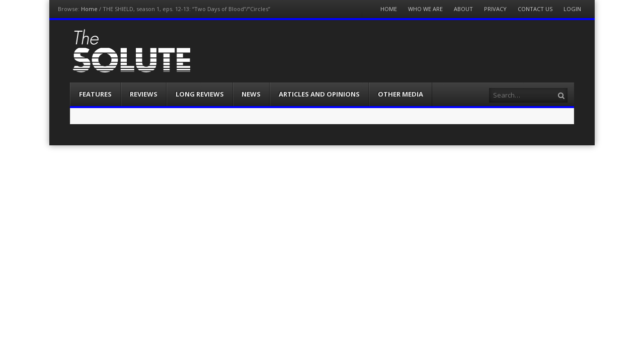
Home (89, 9)
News (251, 94)
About (463, 9)
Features (95, 94)
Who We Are (425, 9)
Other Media (400, 94)
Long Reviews (200, 94)
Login (572, 9)
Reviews (144, 94)
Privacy (495, 9)
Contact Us (535, 9)
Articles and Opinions (319, 94)
